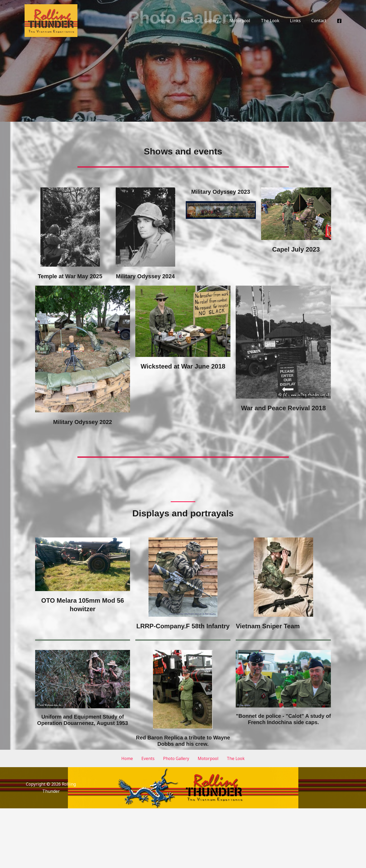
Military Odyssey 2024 (145, 276)
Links (298, 21)
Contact (320, 21)
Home (178, 21)
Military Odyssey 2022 (83, 430)
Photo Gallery (176, 766)
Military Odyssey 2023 (221, 192)
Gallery (221, 21)
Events (199, 21)
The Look (275, 21)
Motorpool (247, 21)
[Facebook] (339, 21)
